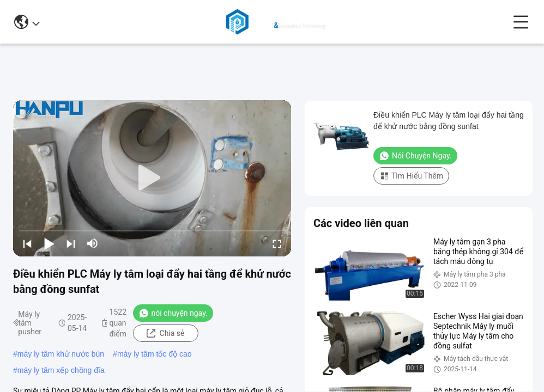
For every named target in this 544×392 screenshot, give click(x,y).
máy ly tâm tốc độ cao (155, 354)
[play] (152, 178)
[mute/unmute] (93, 243)
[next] (71, 243)
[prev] (27, 243)
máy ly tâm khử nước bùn (61, 354)
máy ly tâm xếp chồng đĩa (61, 370)
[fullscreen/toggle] (277, 243)
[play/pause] (49, 243)
